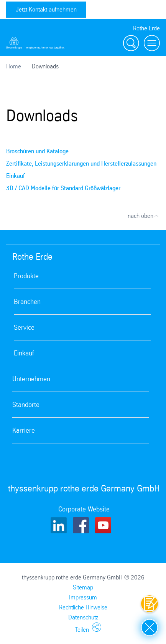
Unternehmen (31, 379)
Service (24, 327)
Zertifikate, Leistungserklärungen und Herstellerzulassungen (81, 163)
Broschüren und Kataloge (37, 151)
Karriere (24, 430)
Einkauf (16, 176)
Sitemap (83, 587)
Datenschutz (83, 617)
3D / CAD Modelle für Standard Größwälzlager (63, 188)
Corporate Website (84, 509)
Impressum (83, 597)
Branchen (27, 302)
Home (14, 66)
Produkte (26, 276)
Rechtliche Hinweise (83, 607)
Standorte (26, 405)
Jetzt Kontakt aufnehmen (46, 9)
